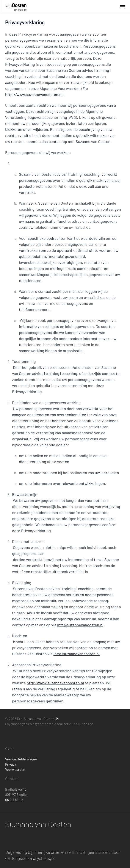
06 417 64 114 (14, 800)
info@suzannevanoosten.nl (80, 625)
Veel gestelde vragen (21, 759)
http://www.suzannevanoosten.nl (34, 94)
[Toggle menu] (122, 7)
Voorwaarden (15, 769)
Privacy (11, 764)
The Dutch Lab (83, 724)
